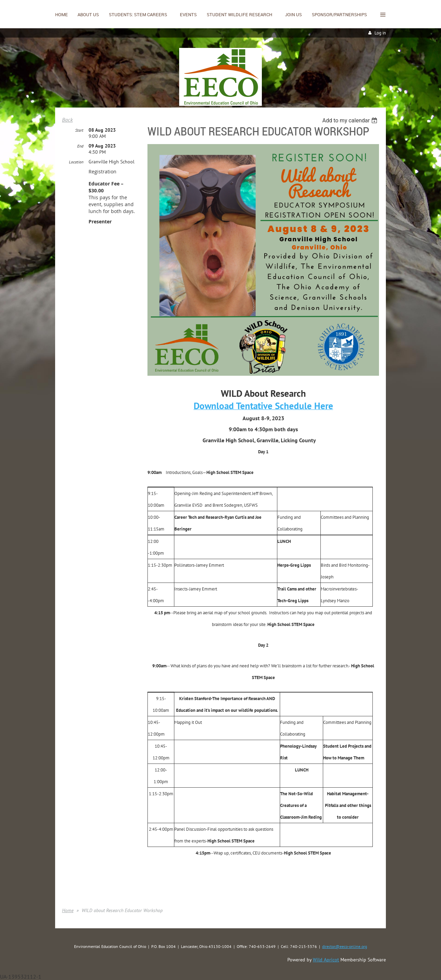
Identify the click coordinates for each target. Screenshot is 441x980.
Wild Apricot (326, 960)
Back (67, 120)
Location (76, 162)
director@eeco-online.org (345, 946)
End (80, 146)
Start (79, 130)
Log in (380, 33)
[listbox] (351, 120)
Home (68, 910)
